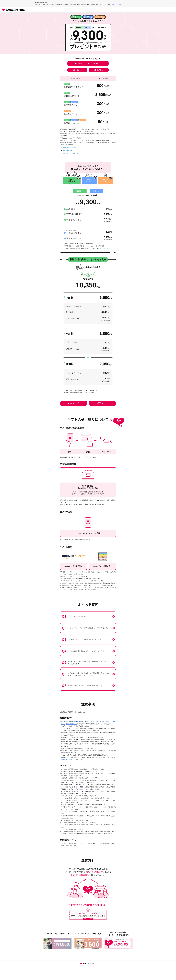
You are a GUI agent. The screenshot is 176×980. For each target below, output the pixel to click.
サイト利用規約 (78, 722)
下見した (77, 70)
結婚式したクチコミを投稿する (88, 63)
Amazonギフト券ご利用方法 (73, 567)
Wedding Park (88, 964)
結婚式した (74, 404)
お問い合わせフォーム (81, 790)
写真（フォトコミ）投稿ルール (71, 153)
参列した (99, 70)
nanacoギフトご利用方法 (103, 567)
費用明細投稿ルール (68, 151)
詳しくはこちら (117, 4)
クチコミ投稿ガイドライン (69, 148)
